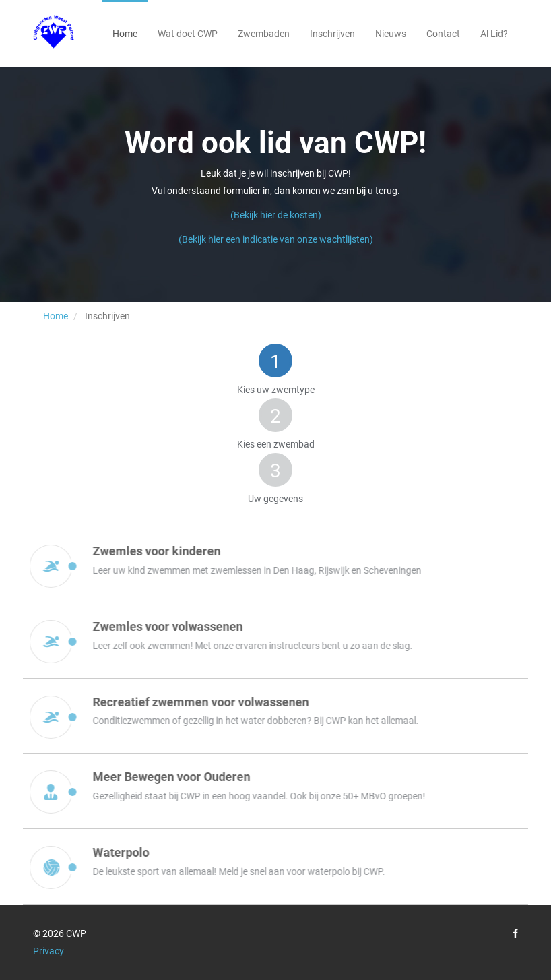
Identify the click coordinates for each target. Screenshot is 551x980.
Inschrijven (332, 34)
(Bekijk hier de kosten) (276, 215)
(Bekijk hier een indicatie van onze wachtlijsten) (276, 239)
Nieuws (391, 34)
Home (125, 34)
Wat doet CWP (188, 34)
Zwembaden (264, 34)
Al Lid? (494, 34)
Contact (443, 34)
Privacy (48, 951)
